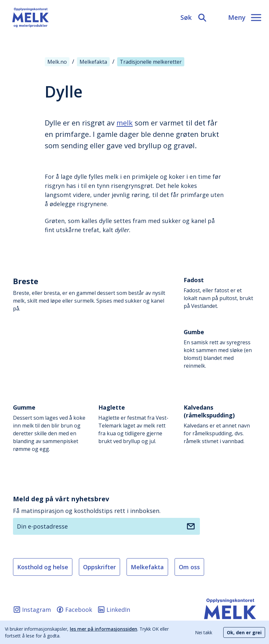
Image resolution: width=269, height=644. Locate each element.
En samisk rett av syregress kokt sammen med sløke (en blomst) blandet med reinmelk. (220, 349)
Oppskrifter (99, 567)
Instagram (32, 610)
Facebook (74, 610)
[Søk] (194, 18)
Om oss (189, 567)
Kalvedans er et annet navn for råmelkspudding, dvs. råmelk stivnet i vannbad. (220, 424)
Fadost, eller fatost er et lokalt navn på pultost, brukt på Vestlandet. (220, 293)
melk (125, 123)
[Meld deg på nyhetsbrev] (191, 526)
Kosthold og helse (43, 567)
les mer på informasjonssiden (104, 629)
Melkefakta (147, 567)
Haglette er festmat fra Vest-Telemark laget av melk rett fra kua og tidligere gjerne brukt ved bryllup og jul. (134, 424)
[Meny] (245, 18)
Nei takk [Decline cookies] (204, 632)
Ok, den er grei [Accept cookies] (244, 632)
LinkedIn (114, 610)
